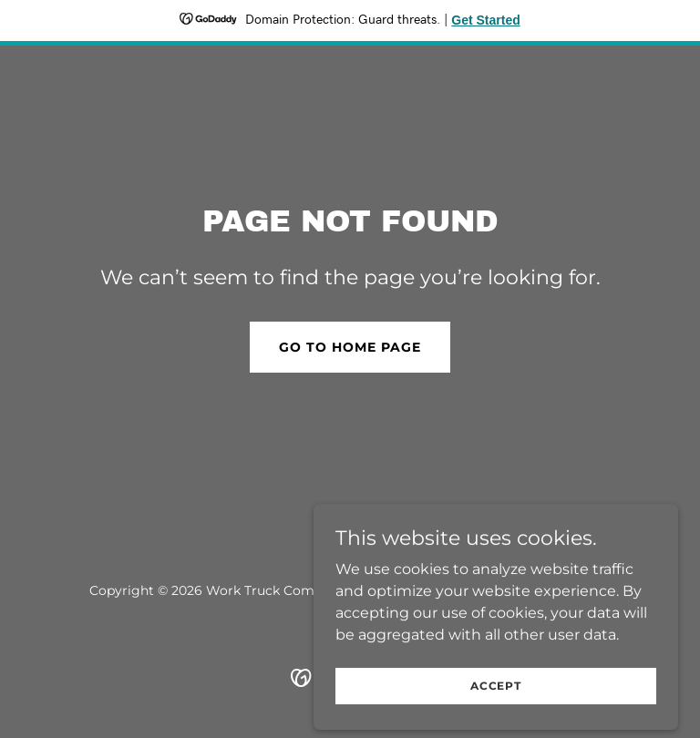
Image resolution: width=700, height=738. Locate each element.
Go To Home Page (350, 347)
